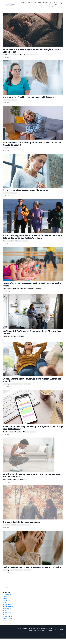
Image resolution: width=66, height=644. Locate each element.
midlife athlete (18, 242)
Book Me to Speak (51, 4)
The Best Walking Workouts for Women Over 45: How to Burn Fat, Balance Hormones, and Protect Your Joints (32, 238)
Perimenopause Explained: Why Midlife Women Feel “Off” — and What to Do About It (31, 144)
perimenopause (27, 55)
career (5, 601)
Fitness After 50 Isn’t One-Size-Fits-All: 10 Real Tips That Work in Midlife (32, 286)
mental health (20, 55)
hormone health (13, 55)
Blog (47, 2)
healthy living (6, 55)
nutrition (6, 620)
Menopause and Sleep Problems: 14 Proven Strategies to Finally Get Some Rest (30, 51)
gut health (5, 434)
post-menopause (35, 55)
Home (22, 2)
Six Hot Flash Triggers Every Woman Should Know (27, 191)
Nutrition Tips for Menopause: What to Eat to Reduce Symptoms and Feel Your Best (28, 477)
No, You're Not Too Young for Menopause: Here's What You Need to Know (31, 334)
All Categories (7, 599)
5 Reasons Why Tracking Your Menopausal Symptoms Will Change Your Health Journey (30, 429)
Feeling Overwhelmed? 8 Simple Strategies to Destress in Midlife (30, 571)
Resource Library (41, 3)
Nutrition (34, 2)
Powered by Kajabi (59, 640)
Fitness (28, 2)
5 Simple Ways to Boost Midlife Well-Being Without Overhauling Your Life (27, 382)
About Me (56, 3)
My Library (32, 634)
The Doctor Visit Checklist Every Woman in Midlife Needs (30, 98)
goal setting (10, 290)
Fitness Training (22, 634)
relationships (27, 527)
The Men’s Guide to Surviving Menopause (23, 524)
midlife (5, 616)
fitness (5, 242)
